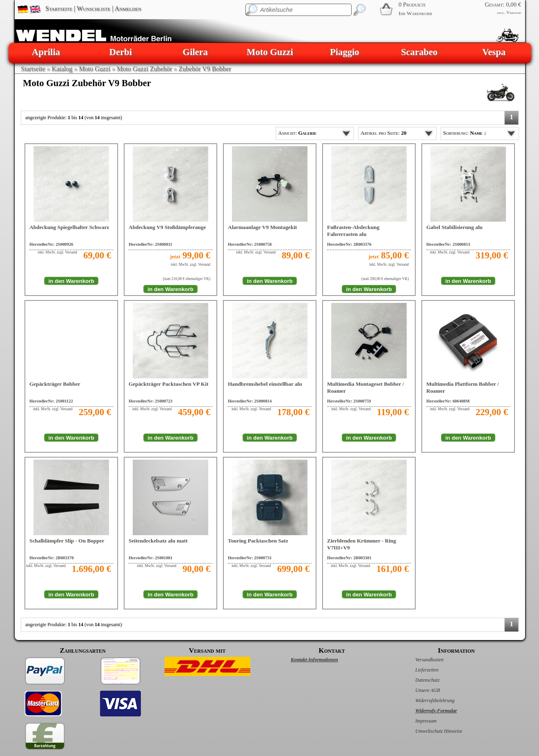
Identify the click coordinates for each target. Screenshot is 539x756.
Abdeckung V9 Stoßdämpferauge (167, 227)
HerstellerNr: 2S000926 (51, 244)
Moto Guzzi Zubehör (144, 69)
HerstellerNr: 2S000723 (150, 401)
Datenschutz (419, 680)
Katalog (62, 69)
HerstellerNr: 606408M (448, 401)
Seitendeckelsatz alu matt (158, 541)
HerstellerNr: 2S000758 (250, 244)
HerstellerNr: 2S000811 (150, 244)
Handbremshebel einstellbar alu (265, 384)
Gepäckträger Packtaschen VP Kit (168, 384)
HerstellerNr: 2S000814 (250, 401)
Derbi (121, 52)
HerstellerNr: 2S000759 (349, 401)
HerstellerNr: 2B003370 (52, 558)
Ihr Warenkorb (415, 13)
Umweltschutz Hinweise (430, 731)
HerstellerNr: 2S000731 (250, 558)
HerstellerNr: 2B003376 (349, 244)
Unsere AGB (419, 690)
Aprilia (46, 52)
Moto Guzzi (270, 52)
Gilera (195, 52)
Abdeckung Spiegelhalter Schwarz (69, 227)
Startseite (59, 8)
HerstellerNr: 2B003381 (349, 558)
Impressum (417, 721)
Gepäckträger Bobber (55, 384)
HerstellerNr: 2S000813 (448, 244)
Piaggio (345, 52)
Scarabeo (419, 52)
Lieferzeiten (418, 670)
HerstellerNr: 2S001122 (51, 401)
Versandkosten (421, 660)
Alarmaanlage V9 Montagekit (262, 227)
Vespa (494, 52)
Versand (514, 12)
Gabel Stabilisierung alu (454, 227)
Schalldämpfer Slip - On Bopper (67, 541)
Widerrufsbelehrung (426, 700)
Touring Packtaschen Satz (258, 541)
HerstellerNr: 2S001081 (150, 558)
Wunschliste (94, 8)
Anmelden (128, 8)
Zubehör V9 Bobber (205, 69)
